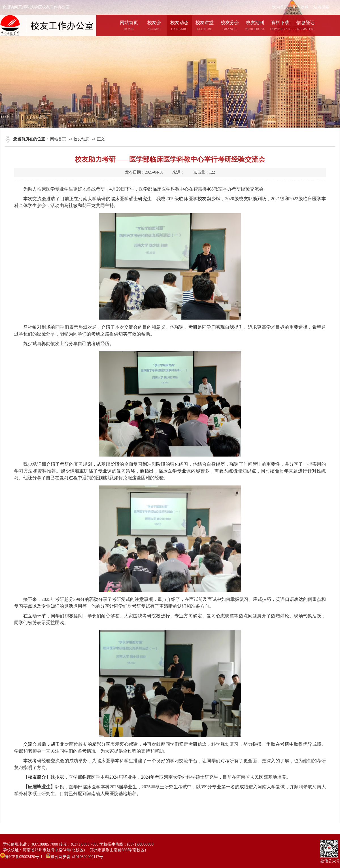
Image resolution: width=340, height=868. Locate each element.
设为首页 (280, 7)
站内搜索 (321, 7)
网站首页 (58, 139)
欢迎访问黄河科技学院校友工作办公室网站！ (42, 7)
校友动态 (81, 139)
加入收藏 (301, 7)
